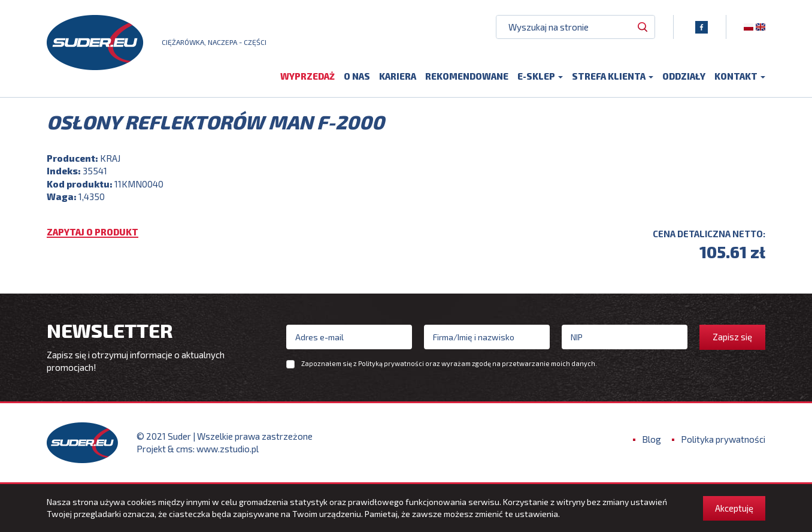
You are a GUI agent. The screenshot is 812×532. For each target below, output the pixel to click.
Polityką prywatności (391, 363)
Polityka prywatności (723, 439)
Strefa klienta (613, 76)
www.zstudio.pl (228, 449)
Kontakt (740, 76)
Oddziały (684, 76)
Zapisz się (732, 337)
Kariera (398, 76)
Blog (652, 439)
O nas (357, 76)
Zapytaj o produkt (93, 232)
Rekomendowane (467, 76)
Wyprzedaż (307, 76)
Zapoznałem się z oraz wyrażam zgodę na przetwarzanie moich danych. (449, 364)
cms (184, 449)
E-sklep (540, 76)
